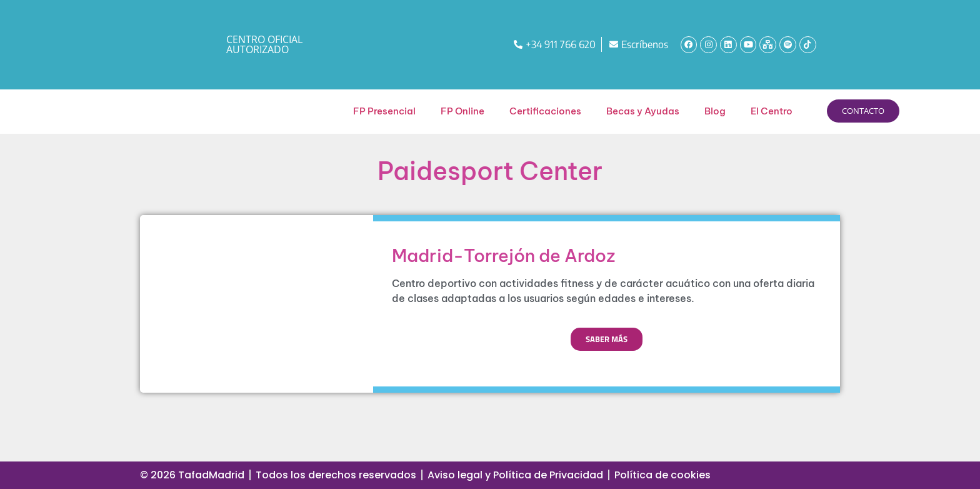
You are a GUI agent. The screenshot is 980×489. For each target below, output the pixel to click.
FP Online (462, 111)
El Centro (772, 111)
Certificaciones (545, 111)
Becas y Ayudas (643, 111)
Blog (715, 111)
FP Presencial (384, 111)
